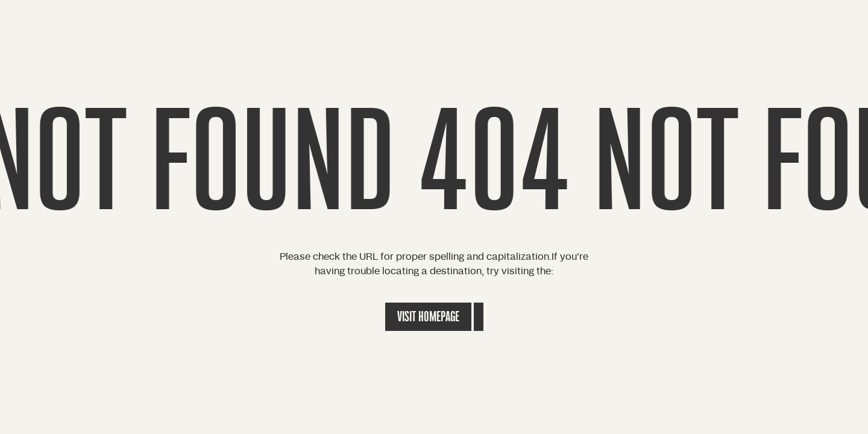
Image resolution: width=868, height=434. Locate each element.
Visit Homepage (428, 317)
